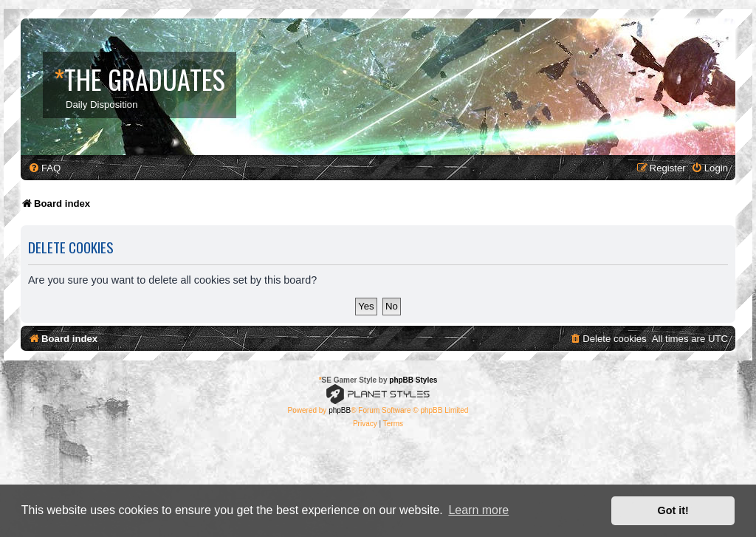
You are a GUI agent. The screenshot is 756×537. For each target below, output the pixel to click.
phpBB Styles (413, 380)
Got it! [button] (673, 510)
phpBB (340, 410)
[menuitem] (44, 168)
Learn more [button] (478, 510)
